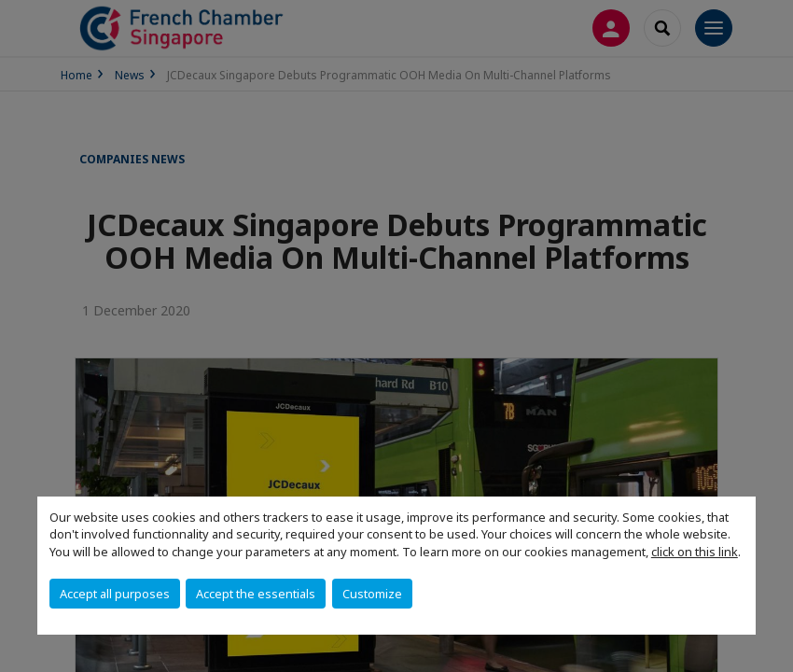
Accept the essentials (256, 594)
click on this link (695, 552)
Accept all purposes (115, 594)
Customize (372, 594)
